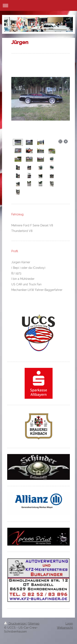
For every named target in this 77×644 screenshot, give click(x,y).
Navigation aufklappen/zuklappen (38, 5)
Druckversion (15, 624)
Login (69, 624)
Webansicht (65, 628)
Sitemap (34, 624)
